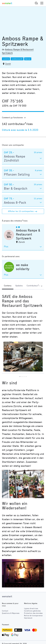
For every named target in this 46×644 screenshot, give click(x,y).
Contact (5, 611)
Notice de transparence (33, 616)
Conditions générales (32, 611)
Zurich (8, 64)
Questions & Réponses (11, 613)
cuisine (6, 59)
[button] (36, 3)
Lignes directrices (31, 609)
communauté (17, 59)
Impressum (28, 618)
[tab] (8, 286)
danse (28, 59)
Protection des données (33, 613)
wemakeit (7, 596)
